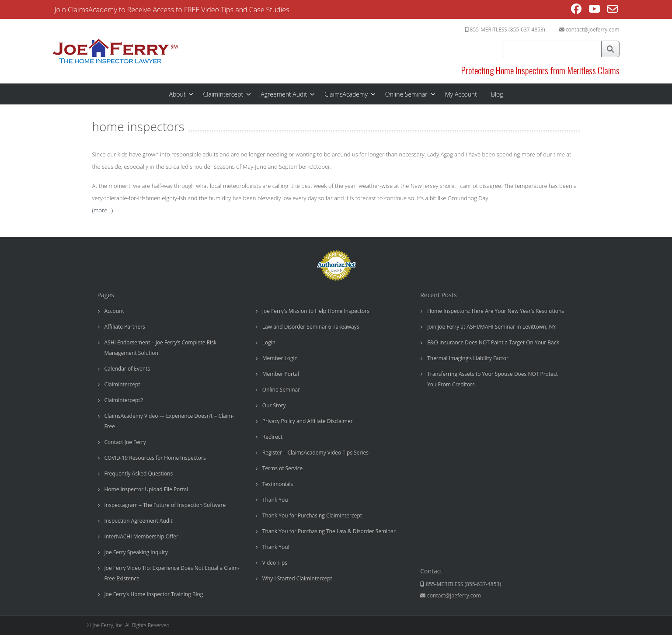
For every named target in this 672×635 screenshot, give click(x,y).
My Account (461, 94)
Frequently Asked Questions (139, 474)
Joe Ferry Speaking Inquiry (136, 552)
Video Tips (275, 563)
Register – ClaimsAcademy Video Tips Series (315, 453)
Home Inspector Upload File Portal (146, 489)
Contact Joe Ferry (125, 442)
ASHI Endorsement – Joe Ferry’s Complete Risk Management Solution (161, 348)
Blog (497, 94)
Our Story (274, 405)
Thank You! (276, 547)
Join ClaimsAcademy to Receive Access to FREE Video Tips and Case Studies (172, 10)
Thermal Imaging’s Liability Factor (468, 358)
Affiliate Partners (125, 327)
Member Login (280, 358)
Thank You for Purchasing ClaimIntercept (312, 515)
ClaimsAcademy (346, 94)
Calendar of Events (127, 369)
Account (114, 311)
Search (610, 49)
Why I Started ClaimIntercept (297, 578)
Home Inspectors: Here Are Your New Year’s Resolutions (496, 311)
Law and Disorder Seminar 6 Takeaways (311, 327)
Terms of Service (282, 468)
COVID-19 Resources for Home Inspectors (155, 458)
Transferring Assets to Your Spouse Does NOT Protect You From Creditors (493, 379)
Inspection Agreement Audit (139, 521)
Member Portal (281, 374)
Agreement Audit (284, 94)
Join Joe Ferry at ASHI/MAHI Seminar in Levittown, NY (491, 327)
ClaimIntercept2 (124, 400)
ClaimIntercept (223, 94)
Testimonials (278, 484)
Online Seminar (406, 94)
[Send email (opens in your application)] (613, 10)
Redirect (272, 437)
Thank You (275, 500)
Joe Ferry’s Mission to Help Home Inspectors (316, 311)
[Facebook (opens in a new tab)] (576, 10)
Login (269, 342)
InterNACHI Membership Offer (141, 536)
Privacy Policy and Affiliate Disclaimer (308, 421)
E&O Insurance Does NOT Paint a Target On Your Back (493, 342)
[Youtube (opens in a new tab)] (594, 10)
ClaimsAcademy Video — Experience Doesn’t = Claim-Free (169, 421)
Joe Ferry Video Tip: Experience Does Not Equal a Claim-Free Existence (172, 573)
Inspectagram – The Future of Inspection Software (165, 505)
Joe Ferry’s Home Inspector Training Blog (154, 594)
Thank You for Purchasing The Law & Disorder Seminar (329, 531)
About (178, 94)
